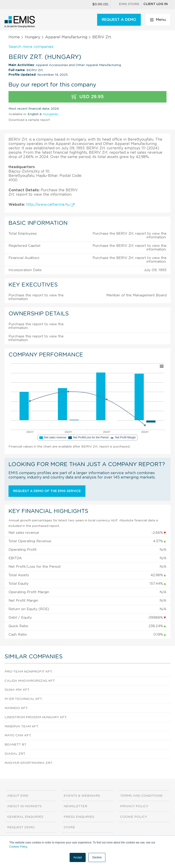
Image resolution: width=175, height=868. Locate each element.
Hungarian (51, 114)
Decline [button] (97, 857)
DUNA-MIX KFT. (17, 690)
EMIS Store (126, 5)
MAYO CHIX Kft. (18, 735)
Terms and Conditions (141, 796)
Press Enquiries (79, 817)
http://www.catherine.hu (50, 205)
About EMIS (18, 796)
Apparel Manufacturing (66, 37)
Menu (158, 20)
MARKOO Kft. (16, 708)
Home (14, 37)
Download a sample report (29, 120)
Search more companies (31, 47)
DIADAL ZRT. (15, 754)
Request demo (21, 827)
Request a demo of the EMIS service (47, 491)
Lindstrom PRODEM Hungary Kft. (36, 717)
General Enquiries (25, 817)
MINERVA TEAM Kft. (22, 726)
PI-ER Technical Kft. (24, 699)
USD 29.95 (88, 97)
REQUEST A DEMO (119, 20)
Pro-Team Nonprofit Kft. (29, 672)
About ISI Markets (24, 806)
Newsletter (75, 806)
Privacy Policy (134, 806)
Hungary (32, 37)
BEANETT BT (16, 745)
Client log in (155, 4)
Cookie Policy (134, 817)
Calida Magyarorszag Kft (30, 681)
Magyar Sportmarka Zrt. (29, 763)
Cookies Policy (18, 847)
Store (69, 827)
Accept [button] (78, 857)
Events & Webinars (82, 796)
